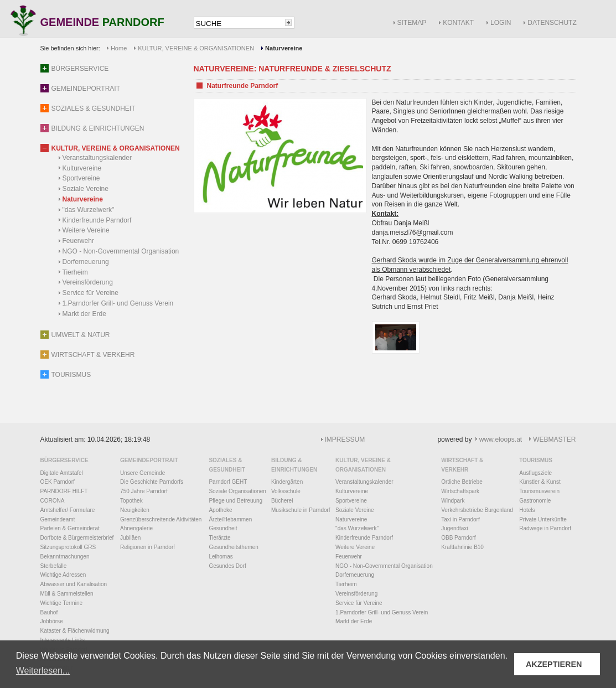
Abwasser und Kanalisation (74, 584)
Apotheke (220, 510)
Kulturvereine (82, 168)
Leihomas (221, 557)
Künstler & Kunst (540, 482)
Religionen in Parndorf (147, 547)
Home (119, 48)
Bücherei (282, 501)
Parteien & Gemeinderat (70, 528)
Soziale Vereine (86, 189)
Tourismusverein (539, 491)
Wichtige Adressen (63, 575)
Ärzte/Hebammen (230, 519)
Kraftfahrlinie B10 (462, 547)
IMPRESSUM (345, 439)
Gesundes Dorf (227, 566)
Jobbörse (52, 621)
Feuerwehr (78, 241)
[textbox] (239, 24)
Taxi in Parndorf (460, 519)
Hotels (527, 510)
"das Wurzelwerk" (89, 210)
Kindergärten (287, 482)
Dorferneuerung (86, 262)
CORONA (53, 501)
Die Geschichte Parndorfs (152, 482)
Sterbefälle (54, 566)
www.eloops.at (501, 439)
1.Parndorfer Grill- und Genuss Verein (118, 303)
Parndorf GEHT (228, 482)
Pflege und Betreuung (235, 501)
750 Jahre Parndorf (144, 491)
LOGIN (501, 23)
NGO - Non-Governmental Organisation (121, 251)
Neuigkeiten (135, 510)
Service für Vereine (90, 293)
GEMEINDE (102, 23)
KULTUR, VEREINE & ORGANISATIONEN (196, 48)
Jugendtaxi (454, 528)
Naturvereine (83, 199)
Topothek (131, 501)
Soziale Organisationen (237, 491)
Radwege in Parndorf (545, 528)
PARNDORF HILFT (64, 491)
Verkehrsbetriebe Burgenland (477, 510)
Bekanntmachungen (65, 557)
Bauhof (49, 612)
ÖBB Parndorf (458, 538)
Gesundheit (223, 528)
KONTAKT (458, 23)
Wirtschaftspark (460, 491)
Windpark (453, 501)
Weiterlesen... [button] (43, 671)
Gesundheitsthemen (234, 547)
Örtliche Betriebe (462, 482)
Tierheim (75, 272)
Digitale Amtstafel (62, 473)
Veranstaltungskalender (97, 158)
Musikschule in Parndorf (301, 510)
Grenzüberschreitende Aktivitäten (161, 519)
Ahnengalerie (136, 528)
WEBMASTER (554, 439)
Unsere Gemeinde (143, 473)
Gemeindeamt (58, 519)
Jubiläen (130, 538)
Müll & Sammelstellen (67, 594)
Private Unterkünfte (543, 519)
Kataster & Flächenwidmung (75, 631)
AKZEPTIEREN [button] (554, 664)
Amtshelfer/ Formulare (68, 510)
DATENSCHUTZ (552, 23)
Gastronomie (535, 501)
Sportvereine (81, 178)
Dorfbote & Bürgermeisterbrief (77, 538)
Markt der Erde (84, 314)
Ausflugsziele (535, 473)
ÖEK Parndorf (58, 482)
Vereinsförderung (88, 282)
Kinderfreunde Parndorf (97, 220)
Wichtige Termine (62, 603)
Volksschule (286, 491)
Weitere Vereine (86, 230)
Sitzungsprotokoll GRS (68, 547)
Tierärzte (219, 538)
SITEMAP (412, 23)
